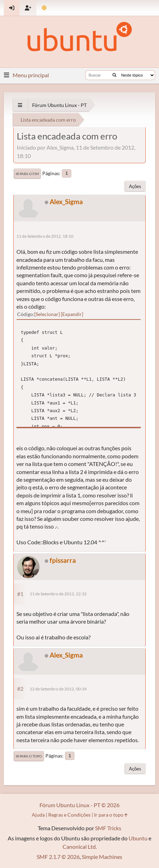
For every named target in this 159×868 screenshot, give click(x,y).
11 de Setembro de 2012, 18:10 (45, 236)
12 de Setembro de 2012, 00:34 (58, 689)
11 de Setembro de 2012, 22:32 (58, 594)
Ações (135, 186)
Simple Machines (102, 857)
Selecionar (47, 314)
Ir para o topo (29, 756)
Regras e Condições (69, 815)
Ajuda (38, 815)
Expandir (72, 314)
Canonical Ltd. (80, 847)
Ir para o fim (27, 174)
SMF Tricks (108, 828)
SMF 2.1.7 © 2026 (58, 857)
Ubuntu (138, 838)
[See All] (20, 105)
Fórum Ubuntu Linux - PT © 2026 (79, 805)
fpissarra (63, 560)
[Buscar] (114, 75)
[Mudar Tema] (44, 8)
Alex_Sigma (66, 202)
